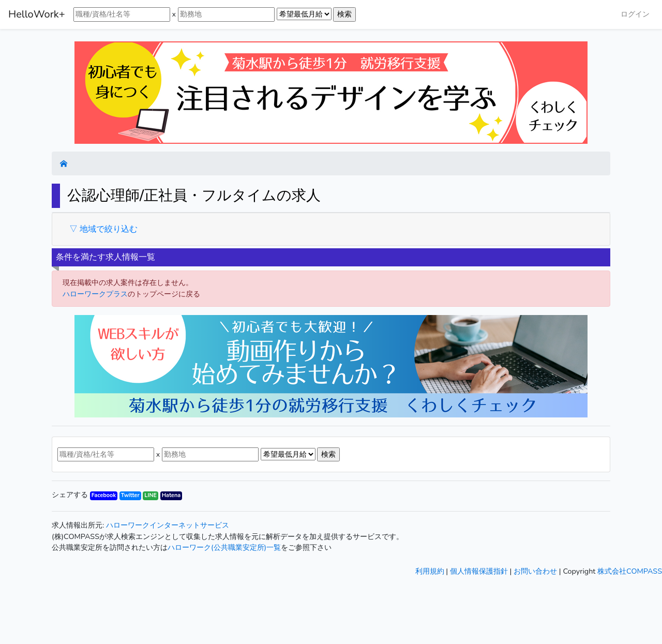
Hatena (171, 495)
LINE (151, 495)
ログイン (635, 14)
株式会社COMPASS (630, 571)
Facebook (104, 495)
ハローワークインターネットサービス (168, 525)
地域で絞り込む (108, 229)
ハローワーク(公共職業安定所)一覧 (224, 547)
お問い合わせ (535, 571)
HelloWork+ (37, 14)
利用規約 (430, 571)
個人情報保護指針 (479, 571)
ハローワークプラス (95, 294)
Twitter (130, 495)
